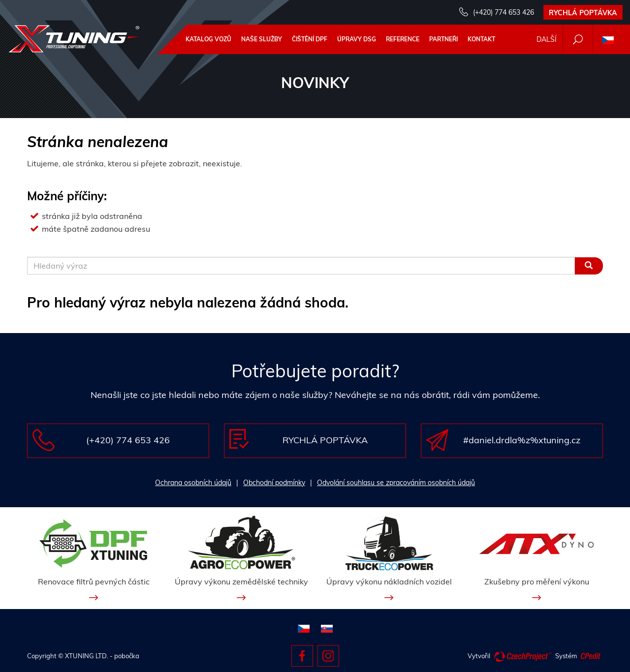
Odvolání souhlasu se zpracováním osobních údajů (396, 483)
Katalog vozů (208, 39)
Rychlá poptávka (583, 13)
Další (547, 39)
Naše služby (262, 39)
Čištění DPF (310, 39)
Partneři (443, 39)
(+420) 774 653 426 (504, 12)
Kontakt (481, 39)
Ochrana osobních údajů (193, 483)
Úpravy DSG (357, 39)
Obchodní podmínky (274, 483)
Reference (403, 39)
